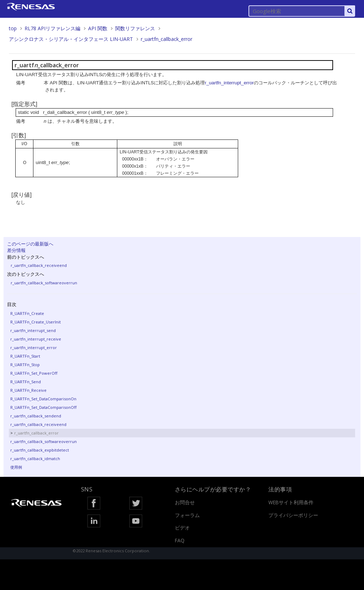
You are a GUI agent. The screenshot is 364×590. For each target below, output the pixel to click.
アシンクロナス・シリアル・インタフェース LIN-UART (71, 39)
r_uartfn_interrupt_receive (36, 339)
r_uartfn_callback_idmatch (35, 459)
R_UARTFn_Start (25, 356)
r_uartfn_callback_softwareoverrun (44, 283)
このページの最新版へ (30, 244)
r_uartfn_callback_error (167, 39)
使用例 (16, 467)
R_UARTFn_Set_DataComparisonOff (43, 407)
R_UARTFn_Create (27, 313)
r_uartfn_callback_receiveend (39, 265)
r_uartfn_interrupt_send (33, 330)
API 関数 (98, 28)
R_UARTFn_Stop (25, 365)
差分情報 (16, 250)
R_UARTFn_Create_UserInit (36, 322)
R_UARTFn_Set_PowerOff (34, 373)
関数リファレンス (135, 28)
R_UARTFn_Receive (28, 390)
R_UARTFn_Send (26, 382)
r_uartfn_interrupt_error (34, 347)
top (13, 28)
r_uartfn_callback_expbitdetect (40, 450)
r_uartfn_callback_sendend (36, 416)
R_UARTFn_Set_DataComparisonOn (43, 399)
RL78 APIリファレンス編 (52, 28)
